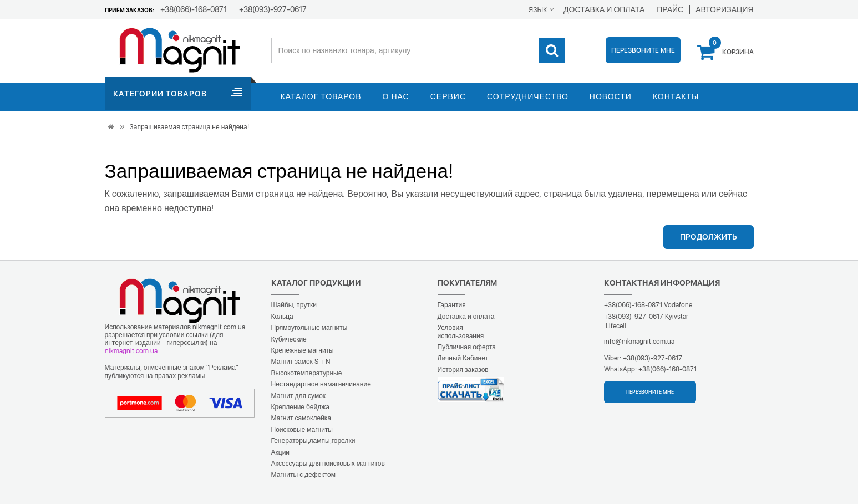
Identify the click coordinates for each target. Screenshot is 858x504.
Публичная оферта (467, 347)
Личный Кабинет (463, 358)
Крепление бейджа (300, 407)
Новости (611, 96)
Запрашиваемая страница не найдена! (189, 127)
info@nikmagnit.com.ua (639, 342)
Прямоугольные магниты (309, 328)
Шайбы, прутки (294, 305)
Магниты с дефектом (304, 475)
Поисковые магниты (302, 430)
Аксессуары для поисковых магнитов (328, 464)
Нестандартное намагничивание (321, 384)
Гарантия (452, 305)
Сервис (448, 96)
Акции (281, 452)
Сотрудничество (528, 96)
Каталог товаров (321, 96)
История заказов (463, 370)
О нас (396, 96)
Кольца (282, 317)
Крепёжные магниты (303, 350)
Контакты (676, 96)
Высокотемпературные (307, 373)
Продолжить (709, 237)
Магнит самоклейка (301, 418)
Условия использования (461, 332)
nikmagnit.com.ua (131, 351)
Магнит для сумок (299, 396)
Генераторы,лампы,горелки (313, 441)
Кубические (289, 339)
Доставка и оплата (466, 317)
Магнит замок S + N (301, 362)
